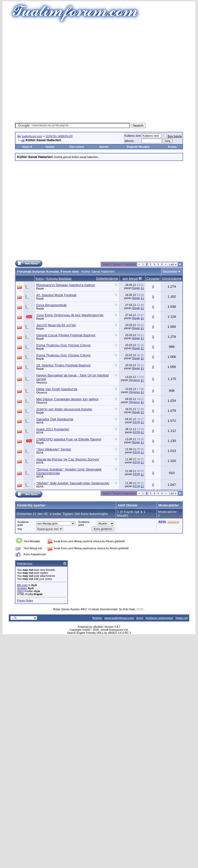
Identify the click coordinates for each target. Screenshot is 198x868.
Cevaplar (153, 279)
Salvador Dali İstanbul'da (55, 419)
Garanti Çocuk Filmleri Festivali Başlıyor (66, 335)
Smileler (22, 588)
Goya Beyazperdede (52, 305)
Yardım (50, 147)
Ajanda (104, 147)
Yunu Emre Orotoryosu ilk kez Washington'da (70, 315)
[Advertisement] (47, 72)
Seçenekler (170, 272)
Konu (40, 279)
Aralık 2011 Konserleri (53, 429)
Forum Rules (25, 600)
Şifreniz (129, 141)
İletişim (97, 618)
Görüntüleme (172, 279)
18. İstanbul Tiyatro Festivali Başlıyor (63, 365)
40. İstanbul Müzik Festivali (56, 295)
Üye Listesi (77, 147)
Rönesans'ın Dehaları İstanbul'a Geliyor (66, 285)
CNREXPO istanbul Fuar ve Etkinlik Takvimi (69, 439)
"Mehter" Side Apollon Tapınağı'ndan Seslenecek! (73, 483)
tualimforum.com (32, 136)
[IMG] (20, 591)
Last (173, 264)
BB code (22, 585)
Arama (172, 147)
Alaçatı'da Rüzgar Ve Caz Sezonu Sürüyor (68, 459)
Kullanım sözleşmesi (159, 618)
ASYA (40, 423)
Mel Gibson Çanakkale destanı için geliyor (67, 399)
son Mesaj (130, 279)
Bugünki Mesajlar (138, 147)
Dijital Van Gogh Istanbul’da (57, 389)
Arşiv (140, 618)
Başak (40, 288)
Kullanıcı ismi (133, 136)
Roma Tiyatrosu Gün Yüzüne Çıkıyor (63, 345)
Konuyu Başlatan (59, 279)
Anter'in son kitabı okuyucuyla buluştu (64, 409)
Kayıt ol (27, 147)
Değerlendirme (107, 279)
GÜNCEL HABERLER (59, 136)
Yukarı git (181, 618)
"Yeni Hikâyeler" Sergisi (54, 449)
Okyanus (42, 382)
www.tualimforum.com (119, 618)
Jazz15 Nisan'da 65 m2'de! (56, 325)
